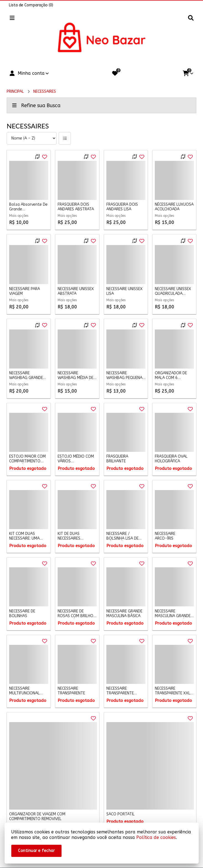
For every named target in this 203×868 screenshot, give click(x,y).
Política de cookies (156, 837)
